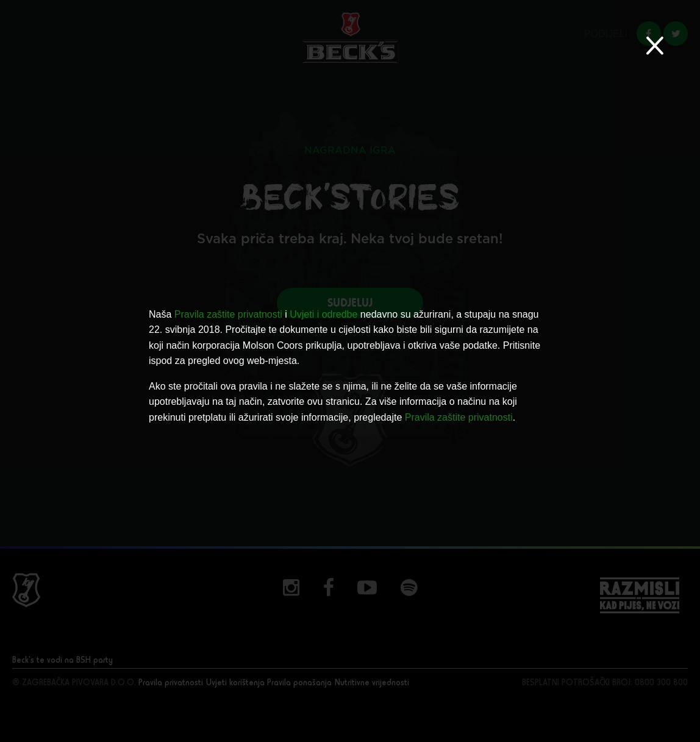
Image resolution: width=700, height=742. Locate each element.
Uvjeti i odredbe (323, 314)
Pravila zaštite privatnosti (228, 314)
